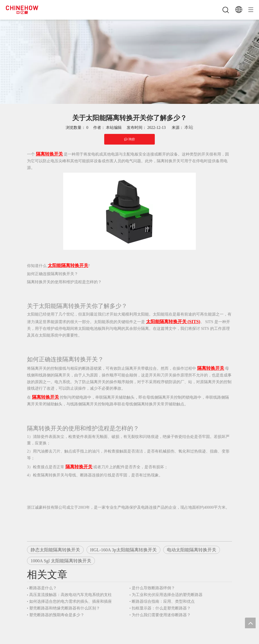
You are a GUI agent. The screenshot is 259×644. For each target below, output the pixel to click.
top (250, 623)
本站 (189, 127)
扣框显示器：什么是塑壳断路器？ (161, 608)
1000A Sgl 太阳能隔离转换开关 (61, 561)
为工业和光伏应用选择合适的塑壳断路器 (167, 595)
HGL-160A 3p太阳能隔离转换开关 (123, 550)
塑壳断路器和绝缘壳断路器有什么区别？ (65, 608)
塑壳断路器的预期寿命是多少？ (57, 615)
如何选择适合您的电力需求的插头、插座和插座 (71, 601)
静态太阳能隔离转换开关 (55, 550)
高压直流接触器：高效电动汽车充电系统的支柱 (71, 595)
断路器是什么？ (43, 588)
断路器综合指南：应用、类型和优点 (163, 601)
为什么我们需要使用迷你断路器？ (161, 615)
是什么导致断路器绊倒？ (153, 588)
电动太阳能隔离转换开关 (192, 550)
